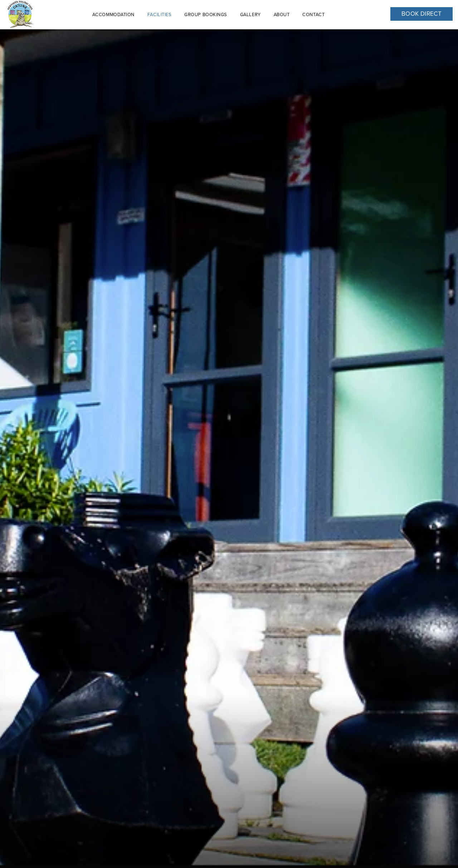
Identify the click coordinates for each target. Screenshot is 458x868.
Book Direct (422, 14)
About (282, 14)
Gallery (250, 14)
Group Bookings (206, 14)
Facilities (159, 14)
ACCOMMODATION (113, 14)
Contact (313, 14)
